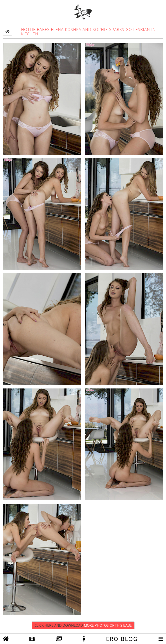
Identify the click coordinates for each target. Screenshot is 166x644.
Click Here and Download (83, 625)
